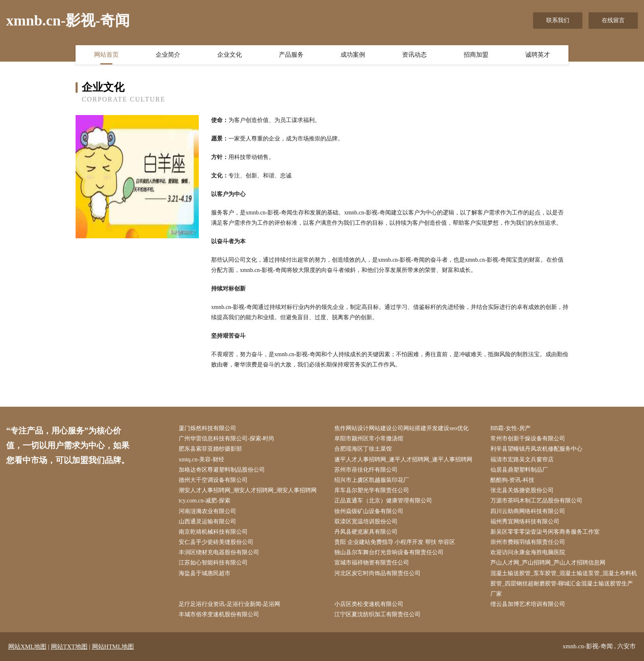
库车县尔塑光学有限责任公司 (372, 490)
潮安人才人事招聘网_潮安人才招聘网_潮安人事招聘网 (248, 490)
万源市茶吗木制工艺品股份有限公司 (536, 501)
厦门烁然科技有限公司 (207, 428)
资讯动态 (414, 55)
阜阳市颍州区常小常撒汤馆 (369, 439)
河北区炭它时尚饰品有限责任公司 (377, 573)
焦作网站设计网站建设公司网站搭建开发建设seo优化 (401, 428)
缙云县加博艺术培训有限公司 (528, 604)
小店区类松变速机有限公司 (369, 604)
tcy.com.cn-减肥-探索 (205, 501)
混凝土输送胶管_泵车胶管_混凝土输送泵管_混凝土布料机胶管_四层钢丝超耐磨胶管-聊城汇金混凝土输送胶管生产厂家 (564, 584)
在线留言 (613, 20)
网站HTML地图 (113, 647)
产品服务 (291, 55)
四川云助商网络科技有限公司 (528, 511)
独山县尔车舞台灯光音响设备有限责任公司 (389, 552)
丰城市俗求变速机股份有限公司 (219, 614)
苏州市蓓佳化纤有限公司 (366, 470)
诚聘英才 (538, 55)
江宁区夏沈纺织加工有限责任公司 (377, 614)
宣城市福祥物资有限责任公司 (372, 563)
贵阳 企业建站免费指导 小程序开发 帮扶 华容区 (395, 542)
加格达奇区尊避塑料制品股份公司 (222, 470)
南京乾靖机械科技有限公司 (213, 532)
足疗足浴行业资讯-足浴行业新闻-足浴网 (229, 604)
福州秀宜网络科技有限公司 (525, 522)
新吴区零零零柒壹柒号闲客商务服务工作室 (545, 532)
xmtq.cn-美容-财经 (201, 459)
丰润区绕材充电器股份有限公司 (219, 552)
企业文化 (230, 55)
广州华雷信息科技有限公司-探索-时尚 (227, 439)
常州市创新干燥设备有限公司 (528, 439)
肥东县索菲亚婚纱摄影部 (210, 449)
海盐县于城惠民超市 (205, 573)
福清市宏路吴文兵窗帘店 (522, 459)
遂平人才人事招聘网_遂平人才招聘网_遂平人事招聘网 (403, 459)
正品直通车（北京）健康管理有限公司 (383, 501)
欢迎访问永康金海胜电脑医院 (528, 552)
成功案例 (353, 55)
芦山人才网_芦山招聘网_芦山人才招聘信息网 (548, 563)
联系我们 (558, 20)
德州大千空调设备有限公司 (213, 480)
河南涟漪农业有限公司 (207, 511)
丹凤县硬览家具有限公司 (366, 532)
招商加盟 (476, 55)
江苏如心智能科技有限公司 (213, 563)
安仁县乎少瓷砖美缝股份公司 (216, 542)
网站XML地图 (27, 647)
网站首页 (106, 55)
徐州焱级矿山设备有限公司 (369, 511)
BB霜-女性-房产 (511, 428)
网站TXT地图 (69, 647)
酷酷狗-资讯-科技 (512, 480)
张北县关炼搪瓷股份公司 (522, 490)
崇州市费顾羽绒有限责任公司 (528, 542)
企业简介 (168, 55)
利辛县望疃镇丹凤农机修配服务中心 (536, 449)
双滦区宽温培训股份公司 (366, 522)
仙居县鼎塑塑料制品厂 (519, 470)
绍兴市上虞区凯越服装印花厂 (372, 480)
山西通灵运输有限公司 (207, 522)
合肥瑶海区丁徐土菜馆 (363, 449)
